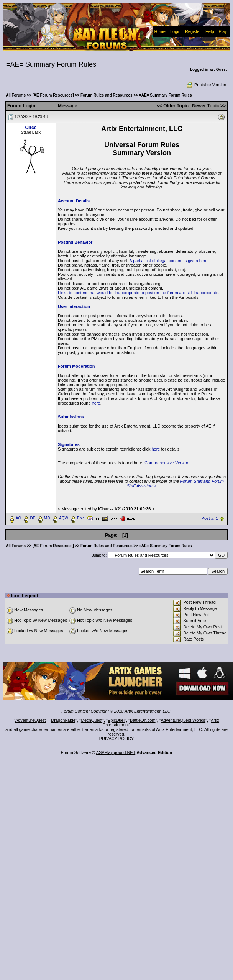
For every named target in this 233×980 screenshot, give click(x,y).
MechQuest (92, 720)
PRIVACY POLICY (117, 739)
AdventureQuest (31, 720)
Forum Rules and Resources (107, 95)
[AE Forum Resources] (53, 95)
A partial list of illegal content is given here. (169, 261)
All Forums (16, 95)
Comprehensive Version (167, 463)
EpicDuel (116, 720)
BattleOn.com (143, 720)
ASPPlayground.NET (116, 752)
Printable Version (206, 85)
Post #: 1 (210, 518)
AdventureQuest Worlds (183, 720)
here (96, 403)
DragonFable (63, 720)
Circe (31, 128)
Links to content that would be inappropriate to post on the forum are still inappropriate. (139, 293)
